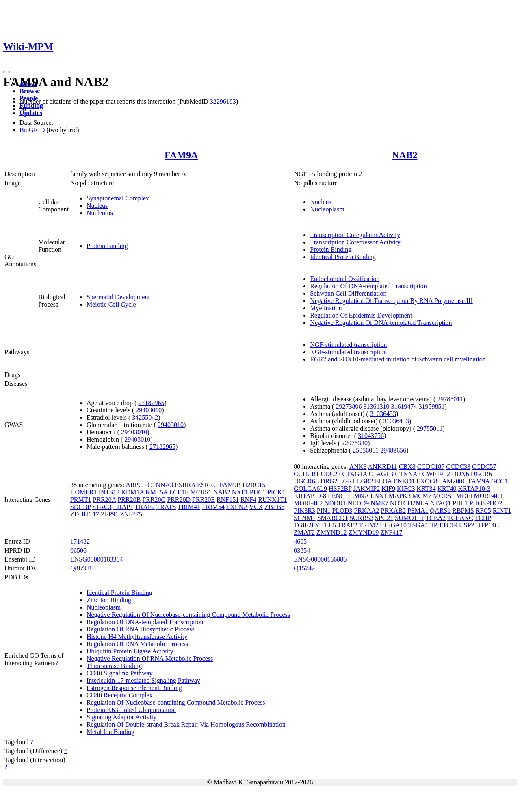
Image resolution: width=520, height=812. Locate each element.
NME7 (379, 503)
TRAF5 (166, 507)
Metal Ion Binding (110, 732)
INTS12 (109, 492)
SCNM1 (304, 518)
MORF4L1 (489, 496)
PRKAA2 (366, 510)
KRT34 (426, 489)
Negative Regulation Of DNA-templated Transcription (381, 323)
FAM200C (453, 481)
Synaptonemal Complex (118, 198)
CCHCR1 (306, 474)
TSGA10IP (423, 525)
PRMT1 (81, 500)
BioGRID (32, 130)
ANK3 (358, 467)
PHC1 (258, 492)
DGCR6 (481, 474)
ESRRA (185, 485)
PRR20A (104, 500)
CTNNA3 (160, 485)
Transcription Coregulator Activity (355, 235)
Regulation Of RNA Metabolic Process (137, 644)
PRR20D (179, 500)
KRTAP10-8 (310, 496)
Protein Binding (107, 246)
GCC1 (499, 481)
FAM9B (230, 485)
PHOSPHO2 (486, 503)
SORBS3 (361, 518)
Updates (31, 113)
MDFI (464, 496)
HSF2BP (340, 489)
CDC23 (331, 474)
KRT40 (447, 489)
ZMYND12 (332, 532)
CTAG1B (381, 474)
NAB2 (405, 155)
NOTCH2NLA (409, 503)
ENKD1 (404, 481)
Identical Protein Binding (343, 257)
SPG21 (384, 518)
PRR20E (204, 500)
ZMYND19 (364, 532)
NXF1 (240, 492)
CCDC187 (431, 467)
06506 (78, 550)
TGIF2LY (307, 525)
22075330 (355, 443)
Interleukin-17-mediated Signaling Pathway (143, 680)
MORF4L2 (308, 503)
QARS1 (441, 510)
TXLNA (237, 507)
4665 (300, 541)
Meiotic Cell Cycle (111, 304)
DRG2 (329, 481)
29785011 (450, 399)
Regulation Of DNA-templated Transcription (368, 286)
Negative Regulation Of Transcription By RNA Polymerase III (391, 301)
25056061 (366, 450)
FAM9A (181, 155)
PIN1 (324, 510)
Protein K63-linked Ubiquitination (131, 710)
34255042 (145, 417)
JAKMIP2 (366, 489)
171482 (80, 541)
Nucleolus (100, 213)
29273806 (349, 406)
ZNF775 (131, 514)
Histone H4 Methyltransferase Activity (137, 637)
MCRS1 (201, 492)
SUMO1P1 (409, 518)
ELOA (383, 481)
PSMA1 (418, 510)
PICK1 (276, 492)
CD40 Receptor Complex (120, 695)
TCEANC (460, 518)
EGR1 (347, 481)
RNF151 (228, 500)
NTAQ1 (441, 503)
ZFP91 (110, 514)
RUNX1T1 (272, 500)
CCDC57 (484, 467)
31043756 (371, 436)
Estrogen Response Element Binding (134, 688)
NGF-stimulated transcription (348, 345)
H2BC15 (254, 485)
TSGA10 (395, 525)
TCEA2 (435, 518)
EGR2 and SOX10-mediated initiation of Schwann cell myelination (398, 359)
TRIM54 (213, 507)
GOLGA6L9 (310, 489)
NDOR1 (335, 503)
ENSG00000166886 (320, 559)
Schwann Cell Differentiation (348, 293)
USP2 (467, 525)
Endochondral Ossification (345, 279)
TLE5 (328, 525)
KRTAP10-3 (474, 489)
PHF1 (460, 503)
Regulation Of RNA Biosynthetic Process (141, 629)
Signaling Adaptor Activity (121, 717)
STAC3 (102, 507)
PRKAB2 (393, 510)
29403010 (149, 410)
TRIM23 (370, 525)
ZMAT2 (304, 532)
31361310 (376, 406)
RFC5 (483, 510)
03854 (302, 550)
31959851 (431, 406)
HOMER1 (84, 492)
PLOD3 (342, 510)
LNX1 (379, 496)
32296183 (223, 101)
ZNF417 (391, 532)
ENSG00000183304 (97, 559)
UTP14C (487, 525)
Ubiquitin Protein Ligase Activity (130, 651)
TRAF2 (145, 507)
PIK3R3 (304, 510)
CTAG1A (355, 474)
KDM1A (132, 492)
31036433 (383, 414)
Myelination (326, 308)
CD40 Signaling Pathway (120, 673)
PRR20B (129, 500)
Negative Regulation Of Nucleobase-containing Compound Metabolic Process (188, 615)
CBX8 (407, 467)
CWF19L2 (436, 474)
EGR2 (365, 481)
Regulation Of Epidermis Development (361, 315)
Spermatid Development (118, 297)
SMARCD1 (333, 518)
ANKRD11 (383, 467)
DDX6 (460, 474)
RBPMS (463, 510)
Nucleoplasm (327, 209)
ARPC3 (136, 485)
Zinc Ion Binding (109, 600)
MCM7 (422, 496)
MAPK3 (400, 496)
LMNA (360, 496)
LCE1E (179, 492)
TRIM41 (189, 507)
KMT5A (156, 492)
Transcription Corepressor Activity (355, 242)
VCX (256, 507)
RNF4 (248, 500)
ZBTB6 (274, 507)
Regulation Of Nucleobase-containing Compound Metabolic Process (176, 702)
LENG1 (338, 496)
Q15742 (304, 568)
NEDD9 (358, 503)
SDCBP (80, 507)
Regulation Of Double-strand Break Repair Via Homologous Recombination (186, 724)
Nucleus (97, 206)
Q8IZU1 (81, 568)
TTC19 (448, 525)
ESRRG (208, 485)
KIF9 (388, 489)
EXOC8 (427, 481)
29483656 (393, 450)
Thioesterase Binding (114, 666)
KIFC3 (406, 489)
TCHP (483, 518)
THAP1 (123, 507)
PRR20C (154, 500)
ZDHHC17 (85, 514)
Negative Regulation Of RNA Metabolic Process (150, 659)
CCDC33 (458, 467)
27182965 (151, 403)
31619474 (404, 406)
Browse (30, 91)
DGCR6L (306, 481)
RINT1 (502, 510)
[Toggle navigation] (6, 72)
